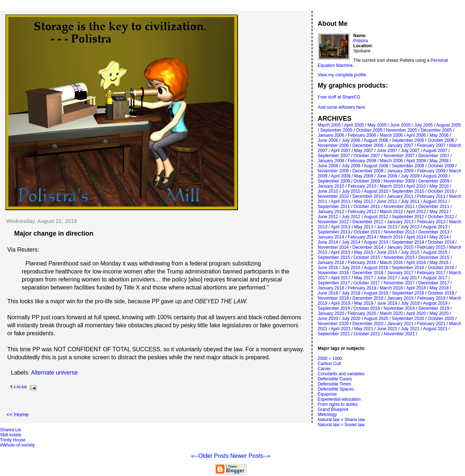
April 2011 (341, 201)
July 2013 (410, 227)
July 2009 (410, 176)
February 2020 (362, 313)
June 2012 (328, 217)
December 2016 (368, 273)
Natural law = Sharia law (341, 420)
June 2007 (387, 151)
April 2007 (341, 151)
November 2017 (399, 283)
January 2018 (331, 288)
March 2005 (329, 125)
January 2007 (400, 145)
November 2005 (402, 130)
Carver (324, 369)
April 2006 (416, 135)
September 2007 (334, 156)
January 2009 (400, 171)
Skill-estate (11, 435)
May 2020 (439, 313)
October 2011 (367, 207)
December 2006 (368, 145)
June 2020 (328, 319)
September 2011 (334, 207)
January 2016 (331, 263)
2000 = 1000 (330, 359)
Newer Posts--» (250, 456)
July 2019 (410, 303)
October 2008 (441, 166)
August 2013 (435, 227)
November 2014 (333, 247)
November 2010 (333, 196)
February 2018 (362, 288)
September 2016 (408, 268)
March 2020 (391, 313)
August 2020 (376, 319)
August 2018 (376, 293)
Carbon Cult (329, 364)
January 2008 (331, 161)
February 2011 (431, 196)
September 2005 (336, 130)
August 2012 (376, 217)
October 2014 (441, 242)
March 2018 (391, 288)
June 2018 (328, 293)
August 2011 (435, 201)
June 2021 (387, 329)
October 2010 (441, 191)
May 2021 (364, 329)
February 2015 (431, 247)
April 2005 (354, 125)
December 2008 (368, 171)
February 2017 (431, 273)
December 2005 (436, 130)
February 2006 (362, 135)
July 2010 (351, 191)
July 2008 (351, 166)
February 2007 (431, 145)
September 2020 (408, 319)
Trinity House (13, 440)
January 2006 (331, 135)
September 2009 (334, 181)
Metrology (327, 415)
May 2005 (377, 125)
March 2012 (391, 212)
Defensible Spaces (336, 389)
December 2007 (434, 156)
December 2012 (368, 222)
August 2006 (376, 140)
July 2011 (410, 201)
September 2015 (334, 257)
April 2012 (416, 212)
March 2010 (391, 186)
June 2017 (387, 278)
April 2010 (416, 186)
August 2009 (435, 176)
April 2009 (341, 176)
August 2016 (376, 268)
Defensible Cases (335, 379)
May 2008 (439, 161)
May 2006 (439, 135)
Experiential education (339, 399)
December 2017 (434, 283)
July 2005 (423, 125)
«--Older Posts (211, 456)
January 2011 (400, 196)
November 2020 (333, 324)
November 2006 (333, 145)
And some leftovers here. (342, 107)
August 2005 (448, 125)
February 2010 (362, 186)
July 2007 (410, 151)
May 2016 (439, 263)
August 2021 (435, 329)
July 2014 (351, 242)
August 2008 (376, 166)
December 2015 (434, 257)
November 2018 (333, 298)
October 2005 (369, 130)
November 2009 (399, 181)
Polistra (361, 41)
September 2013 (334, 232)
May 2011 (364, 201)
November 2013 (399, 232)
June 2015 (387, 252)
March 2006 (391, 135)
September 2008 (408, 166)
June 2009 (387, 176)
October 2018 (441, 293)
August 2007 (435, 151)
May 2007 (364, 151)
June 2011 (387, 201)
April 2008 (416, 161)
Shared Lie (11, 430)
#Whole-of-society (17, 445)
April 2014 (416, 237)
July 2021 (410, 329)
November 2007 (399, 156)
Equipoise (327, 394)
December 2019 (434, 308)
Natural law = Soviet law (341, 425)
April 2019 (341, 303)
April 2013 (341, 227)
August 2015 (435, 252)
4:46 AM (20, 387)
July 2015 (410, 252)
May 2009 (364, 176)
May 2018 (439, 288)
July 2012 (351, 217)
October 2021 (367, 334)
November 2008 (333, 171)
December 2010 (368, 196)
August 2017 (435, 278)
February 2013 (431, 222)
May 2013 (364, 227)
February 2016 (362, 263)
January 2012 (331, 212)
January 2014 (331, 237)
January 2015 (400, 247)
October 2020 (441, 319)
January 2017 (400, 273)
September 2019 (334, 308)
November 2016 (333, 273)
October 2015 (367, 257)
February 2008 (362, 161)
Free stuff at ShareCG (339, 97)
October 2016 (441, 268)
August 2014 (376, 242)
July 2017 (410, 278)
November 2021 (399, 334)
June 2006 (328, 140)
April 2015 (341, 252)
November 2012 (333, 222)
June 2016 (328, 268)
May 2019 (364, 303)
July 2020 (351, 319)
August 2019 (435, 303)
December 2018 (368, 298)
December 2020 (368, 324)
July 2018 (351, 293)
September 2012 (408, 217)
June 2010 (328, 191)
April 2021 (341, 329)
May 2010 (439, 186)
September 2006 (408, 140)
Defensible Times (335, 384)
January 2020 (331, 313)
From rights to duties (338, 404)
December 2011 (434, 207)
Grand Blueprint (333, 409)
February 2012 (362, 212)
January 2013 (400, 222)
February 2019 (431, 298)
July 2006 (351, 140)
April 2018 (416, 288)
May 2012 (439, 212)
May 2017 (364, 278)
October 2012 (441, 217)
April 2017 (341, 278)
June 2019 (387, 303)
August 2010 (376, 191)
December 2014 (368, 247)
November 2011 (399, 207)
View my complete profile (342, 75)
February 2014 (362, 237)
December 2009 (434, 181)
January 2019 (400, 298)
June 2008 (328, 166)
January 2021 (400, 324)
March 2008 (391, 161)
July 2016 (351, 268)
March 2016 (391, 263)
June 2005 (400, 125)
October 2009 (367, 181)
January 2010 (331, 186)
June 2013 (387, 227)
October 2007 (367, 156)
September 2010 (408, 191)
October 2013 (367, 232)
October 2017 (367, 283)
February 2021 (431, 324)
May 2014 (439, 237)
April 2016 (416, 263)
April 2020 (416, 313)
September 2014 (408, 242)
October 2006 (441, 140)
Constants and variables (341, 374)
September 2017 (334, 283)
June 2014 (328, 242)
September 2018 (408, 293)
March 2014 (391, 237)
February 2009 (431, 171)
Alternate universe (54, 373)
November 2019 (399, 308)
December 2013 (434, 232)
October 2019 (367, 308)
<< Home (17, 414)
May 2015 (364, 252)
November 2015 (399, 257)
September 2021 (334, 334)
